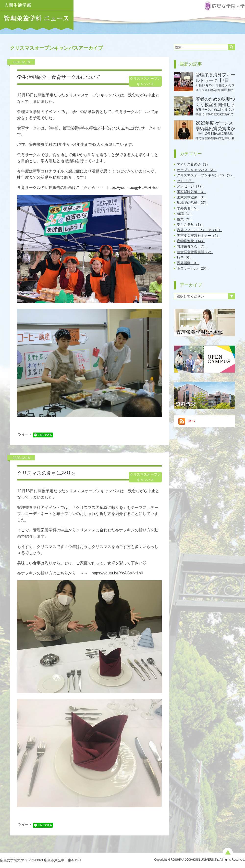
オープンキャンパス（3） (197, 170)
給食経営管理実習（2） (195, 252)
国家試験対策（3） (192, 192)
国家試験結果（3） (192, 197)
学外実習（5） (188, 208)
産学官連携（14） (191, 241)
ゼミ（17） (186, 181)
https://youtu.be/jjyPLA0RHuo (133, 188)
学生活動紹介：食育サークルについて (59, 77)
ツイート (25, 434)
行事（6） (185, 257)
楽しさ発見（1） (190, 225)
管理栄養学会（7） (192, 246)
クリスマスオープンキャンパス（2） (205, 175)
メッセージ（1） (190, 186)
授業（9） (185, 219)
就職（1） (185, 214)
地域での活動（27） (193, 203)
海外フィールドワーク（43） (199, 230)
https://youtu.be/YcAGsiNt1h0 (117, 573)
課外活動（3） (188, 263)
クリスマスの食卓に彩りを (47, 473)
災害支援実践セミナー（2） (198, 236)
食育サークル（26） (193, 268)
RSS (187, 421)
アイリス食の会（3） (193, 164)
